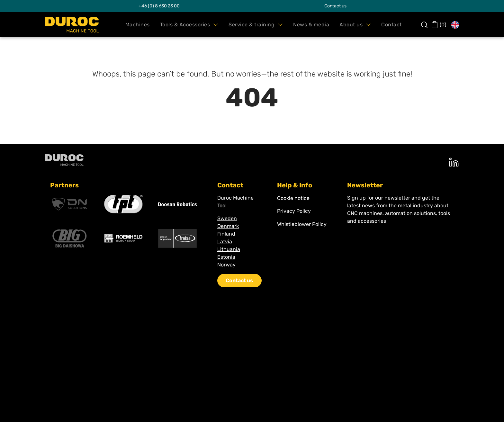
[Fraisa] (177, 238)
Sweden (227, 218)
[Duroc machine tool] (64, 160)
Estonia (226, 257)
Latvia (225, 242)
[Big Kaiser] (69, 238)
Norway (226, 265)
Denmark (228, 226)
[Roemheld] (123, 238)
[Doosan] (177, 204)
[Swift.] (72, 25)
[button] (138, 25)
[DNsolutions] (69, 204)
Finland (226, 234)
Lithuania (229, 249)
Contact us (335, 6)
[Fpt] (123, 204)
